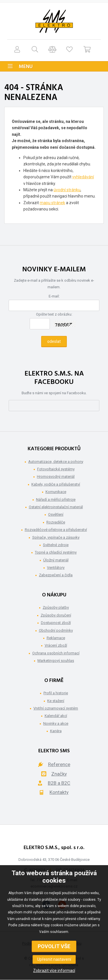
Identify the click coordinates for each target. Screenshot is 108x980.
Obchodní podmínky (56, 630)
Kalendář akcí (56, 716)
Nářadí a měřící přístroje (56, 499)
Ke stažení (56, 701)
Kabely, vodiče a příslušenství (56, 484)
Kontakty (59, 792)
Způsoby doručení (56, 615)
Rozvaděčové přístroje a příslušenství (56, 530)
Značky (59, 774)
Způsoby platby (56, 607)
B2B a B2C (59, 783)
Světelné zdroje (56, 545)
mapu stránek (52, 203)
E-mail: (54, 296)
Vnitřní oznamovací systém (56, 708)
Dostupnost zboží (56, 623)
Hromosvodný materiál (56, 477)
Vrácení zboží (56, 645)
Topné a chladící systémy (56, 552)
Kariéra (56, 731)
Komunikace (56, 492)
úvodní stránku (67, 190)
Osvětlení (56, 514)
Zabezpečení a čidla (56, 575)
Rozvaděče (56, 522)
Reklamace (56, 638)
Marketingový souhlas (56, 661)
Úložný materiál (56, 560)
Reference (59, 764)
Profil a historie (56, 693)
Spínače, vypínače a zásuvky (56, 537)
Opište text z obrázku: (54, 314)
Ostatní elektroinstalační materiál (56, 507)
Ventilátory (56, 568)
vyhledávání (83, 177)
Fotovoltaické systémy (56, 469)
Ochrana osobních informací (56, 653)
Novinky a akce (56, 723)
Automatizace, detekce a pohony (56, 462)
